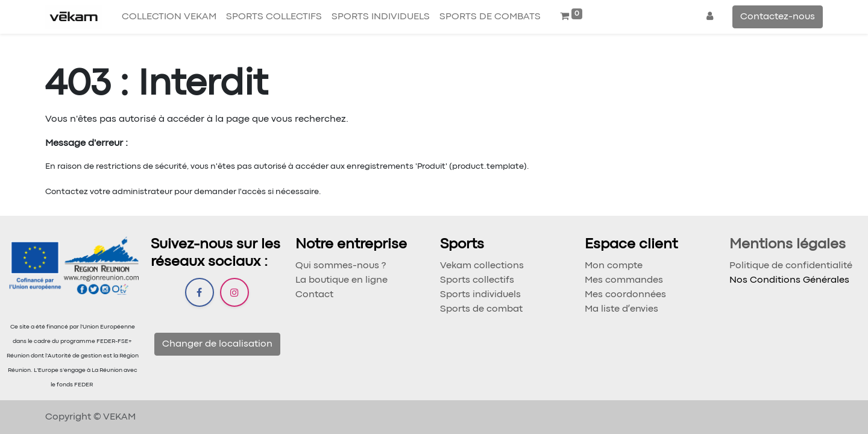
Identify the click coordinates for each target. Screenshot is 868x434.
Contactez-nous (778, 17)
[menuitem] (169, 17)
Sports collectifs (477, 280)
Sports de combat (481, 309)
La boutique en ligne (341, 280)
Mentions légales (788, 244)
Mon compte (614, 266)
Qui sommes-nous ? (341, 266)
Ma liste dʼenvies (621, 309)
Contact (314, 295)
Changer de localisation (217, 344)
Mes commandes (624, 280)
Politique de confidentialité (791, 266)
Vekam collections (482, 266)
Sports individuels (480, 295)
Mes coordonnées (625, 295)
